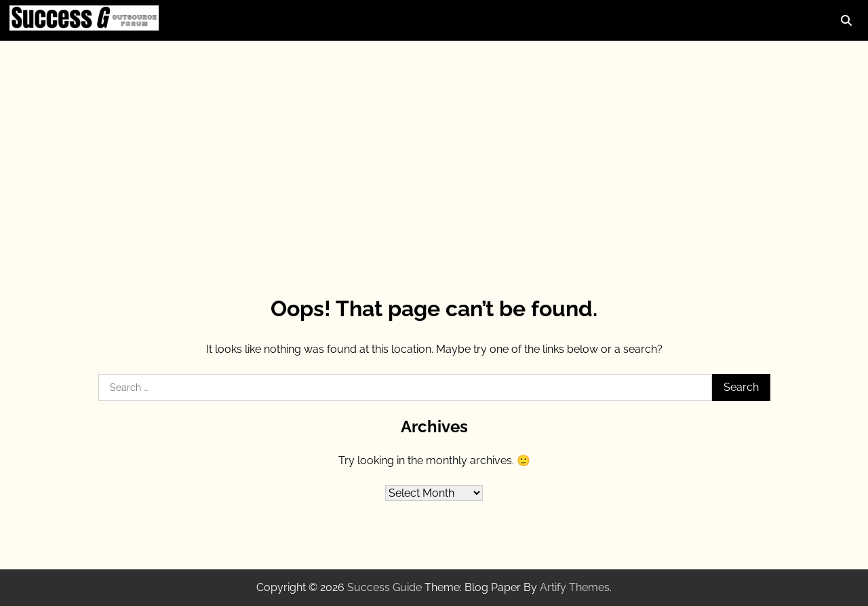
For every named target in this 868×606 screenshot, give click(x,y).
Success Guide (384, 587)
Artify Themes (575, 587)
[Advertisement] (434, 149)
